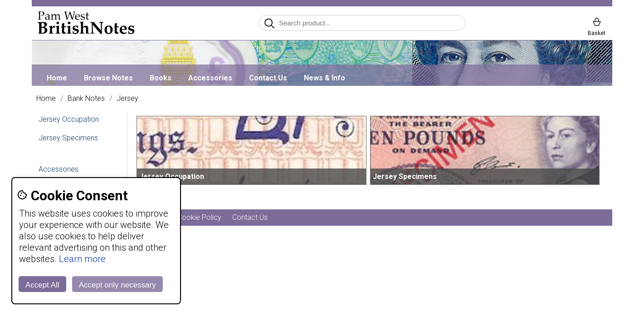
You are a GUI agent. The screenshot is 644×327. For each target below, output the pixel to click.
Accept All (42, 285)
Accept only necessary (117, 285)
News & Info (324, 78)
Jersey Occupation (69, 119)
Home (57, 78)
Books (161, 78)
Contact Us (268, 78)
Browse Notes (108, 78)
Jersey (127, 99)
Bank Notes (86, 99)
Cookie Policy (199, 217)
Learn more (82, 259)
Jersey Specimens (68, 138)
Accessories (210, 78)
